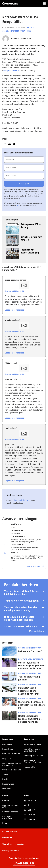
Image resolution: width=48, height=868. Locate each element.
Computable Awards (11, 754)
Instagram (32, 819)
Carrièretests (8, 744)
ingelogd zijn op (21, 500)
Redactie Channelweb (21, 39)
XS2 (29, 31)
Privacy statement (11, 851)
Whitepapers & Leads (33, 756)
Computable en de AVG (10, 806)
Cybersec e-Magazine (12, 770)
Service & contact (10, 812)
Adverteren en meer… (33, 744)
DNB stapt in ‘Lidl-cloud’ (30, 651)
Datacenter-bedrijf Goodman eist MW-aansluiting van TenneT (29, 691)
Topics (5, 775)
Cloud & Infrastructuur (14, 31)
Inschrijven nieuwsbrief (8, 817)
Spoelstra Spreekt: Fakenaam (21, 626)
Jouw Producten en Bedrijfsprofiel (33, 750)
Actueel (31, 28)
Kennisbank (8, 749)
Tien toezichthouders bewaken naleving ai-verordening (21, 609)
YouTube (31, 815)
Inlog (5, 823)
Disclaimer (7, 837)
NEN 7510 (7, 789)
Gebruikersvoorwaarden (13, 844)
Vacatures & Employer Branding (32, 761)
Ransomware (8, 784)
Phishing (6, 779)
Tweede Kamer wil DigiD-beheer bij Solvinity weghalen (22, 593)
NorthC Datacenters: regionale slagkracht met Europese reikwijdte (30, 719)
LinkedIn (31, 810)
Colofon (6, 800)
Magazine (7, 758)
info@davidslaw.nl (11, 71)
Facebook (32, 800)
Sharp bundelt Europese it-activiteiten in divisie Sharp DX (32, 705)
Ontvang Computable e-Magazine (12, 764)
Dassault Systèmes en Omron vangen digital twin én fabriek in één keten (31, 666)
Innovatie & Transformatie (31, 659)
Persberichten (30, 767)
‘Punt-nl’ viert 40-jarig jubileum (21, 601)
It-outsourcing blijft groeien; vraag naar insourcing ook (20, 618)
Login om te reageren (15, 310)
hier (18, 205)
